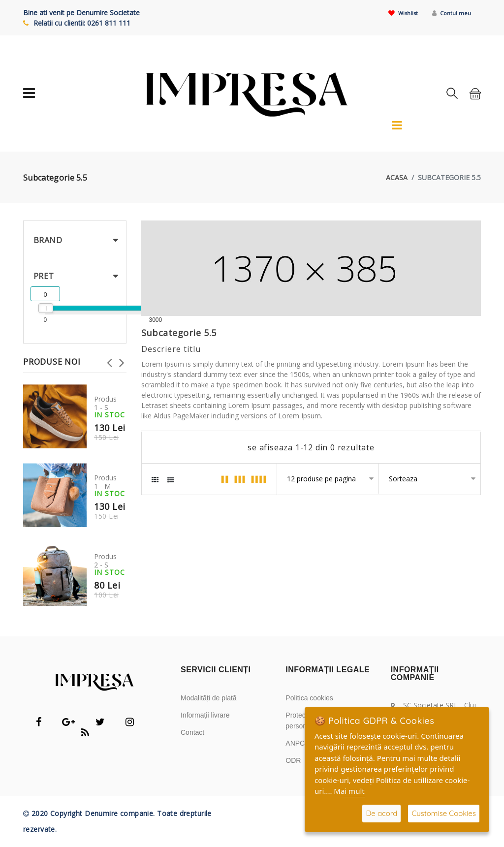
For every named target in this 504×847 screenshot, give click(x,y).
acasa (397, 177)
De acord (381, 813)
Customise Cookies (444, 813)
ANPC (295, 743)
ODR (293, 760)
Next (122, 360)
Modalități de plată (209, 698)
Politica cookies (309, 698)
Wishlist (393, 13)
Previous (109, 360)
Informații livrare (205, 715)
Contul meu (448, 13)
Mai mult (349, 791)
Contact (192, 732)
